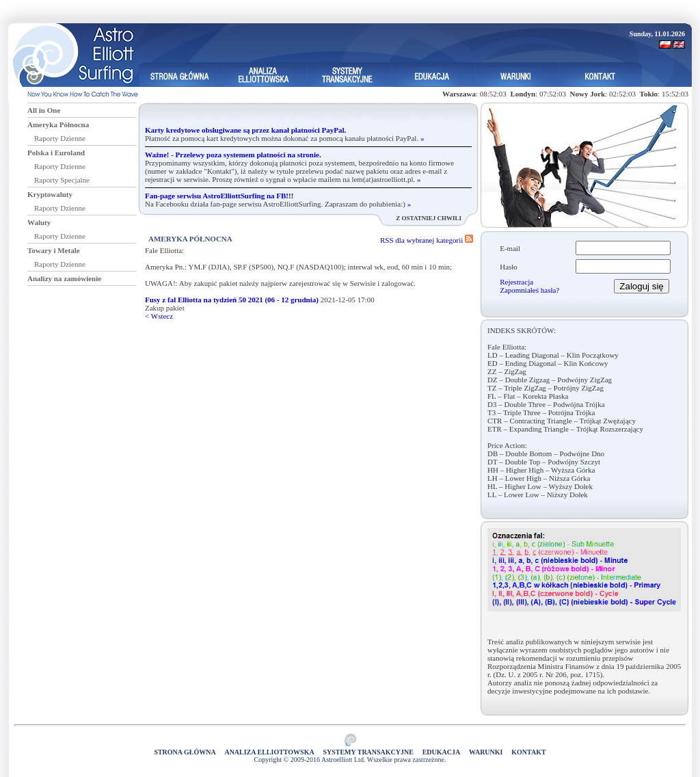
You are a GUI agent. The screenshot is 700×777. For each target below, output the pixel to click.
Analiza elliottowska (269, 752)
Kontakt (528, 752)
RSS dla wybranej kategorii (427, 240)
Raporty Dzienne (60, 138)
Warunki (486, 752)
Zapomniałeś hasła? (529, 290)
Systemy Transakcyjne (368, 752)
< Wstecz (159, 316)
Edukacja (442, 752)
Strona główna (185, 752)
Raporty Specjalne (62, 180)
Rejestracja (516, 282)
